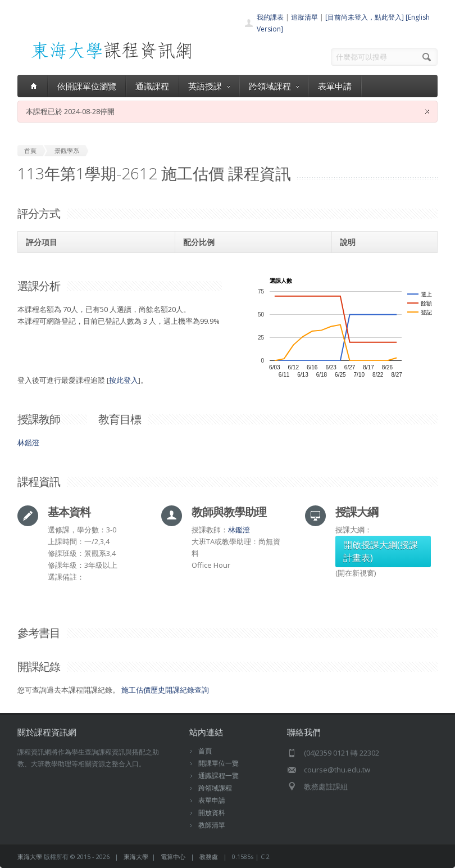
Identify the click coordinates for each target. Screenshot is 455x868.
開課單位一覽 (219, 763)
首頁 (205, 751)
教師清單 (212, 825)
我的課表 (270, 17)
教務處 (209, 856)
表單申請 (335, 86)
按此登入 (124, 380)
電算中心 (173, 856)
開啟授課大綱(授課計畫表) (381, 551)
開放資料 (212, 813)
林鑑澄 (28, 442)
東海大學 (30, 856)
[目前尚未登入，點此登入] (365, 17)
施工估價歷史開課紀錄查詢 (165, 690)
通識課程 (152, 86)
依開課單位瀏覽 (87, 86)
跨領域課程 (274, 86)
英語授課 (209, 86)
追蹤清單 (304, 17)
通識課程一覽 (219, 776)
